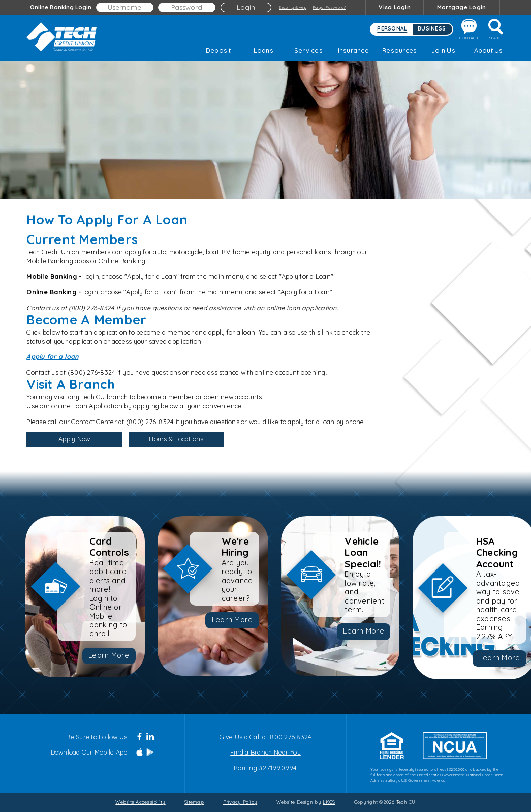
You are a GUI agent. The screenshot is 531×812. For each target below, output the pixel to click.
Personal (392, 29)
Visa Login (395, 7)
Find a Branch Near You (265, 752)
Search (496, 29)
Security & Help (293, 7)
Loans (263, 50)
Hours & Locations (176, 439)
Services (308, 50)
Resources (398, 50)
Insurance (353, 50)
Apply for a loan (52, 356)
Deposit (218, 50)
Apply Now (74, 441)
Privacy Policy (240, 802)
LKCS (329, 802)
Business (432, 29)
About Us (489, 50)
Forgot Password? (330, 7)
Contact (469, 29)
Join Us (443, 50)
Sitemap (194, 802)
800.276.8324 (291, 737)
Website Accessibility (140, 802)
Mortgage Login (462, 7)
